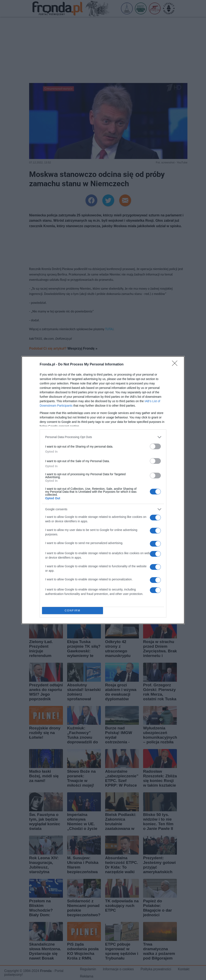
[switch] (155, 446)
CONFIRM (73, 610)
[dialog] (103, 490)
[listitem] (103, 437)
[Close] (176, 365)
